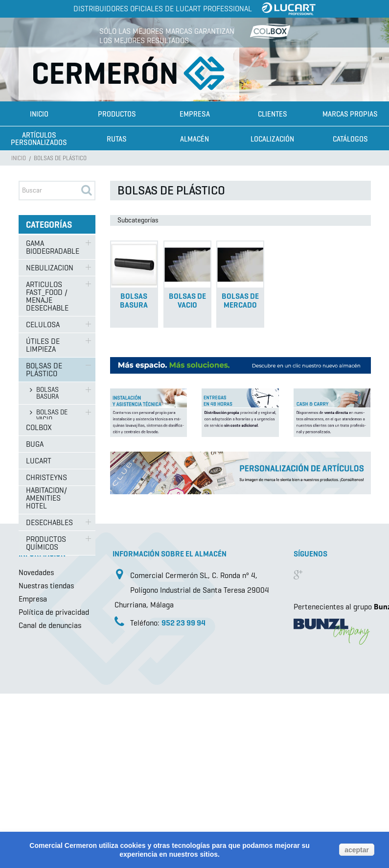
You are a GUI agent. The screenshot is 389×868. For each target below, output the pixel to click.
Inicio (39, 114)
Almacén (194, 139)
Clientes (273, 114)
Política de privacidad (54, 789)
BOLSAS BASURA (47, 393)
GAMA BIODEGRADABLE (53, 247)
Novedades (36, 750)
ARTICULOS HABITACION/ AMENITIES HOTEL (46, 494)
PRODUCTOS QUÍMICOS (46, 543)
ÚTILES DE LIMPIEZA (43, 345)
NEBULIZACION (50, 268)
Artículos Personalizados (39, 139)
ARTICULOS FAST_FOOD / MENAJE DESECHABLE (47, 296)
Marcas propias (350, 114)
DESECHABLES (49, 522)
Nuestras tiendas (46, 763)
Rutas (117, 139)
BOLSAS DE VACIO (52, 416)
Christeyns (46, 648)
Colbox (39, 598)
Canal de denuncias (50, 803)
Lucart (39, 632)
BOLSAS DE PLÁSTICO (44, 370)
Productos (117, 114)
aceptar (357, 850)
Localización (272, 139)
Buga (35, 615)
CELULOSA (43, 325)
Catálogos (350, 139)
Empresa (195, 114)
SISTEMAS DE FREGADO (48, 462)
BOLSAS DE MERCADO (52, 438)
